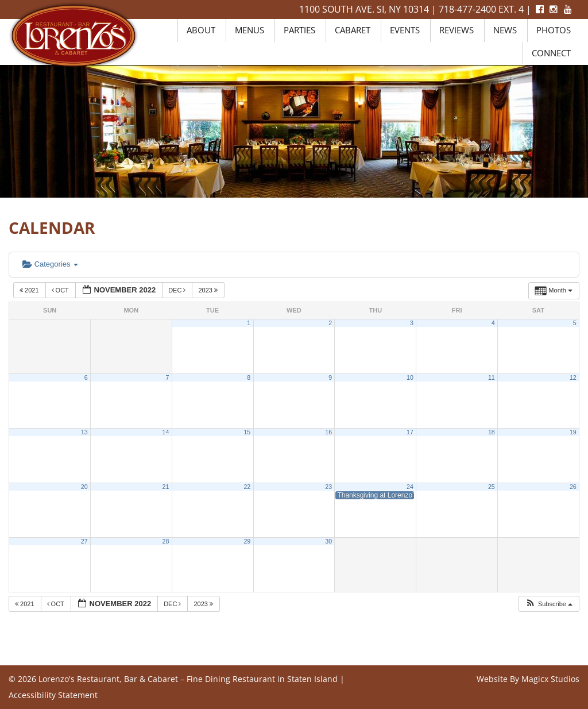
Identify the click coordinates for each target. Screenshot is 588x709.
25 (492, 487)
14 (166, 432)
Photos (554, 30)
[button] (549, 604)
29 (247, 541)
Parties (299, 30)
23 (328, 487)
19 (573, 432)
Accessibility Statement (53, 695)
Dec (178, 290)
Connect (551, 53)
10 (410, 377)
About (201, 30)
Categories (50, 264)
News (505, 30)
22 (247, 487)
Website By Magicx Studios (528, 679)
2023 (209, 290)
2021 (30, 290)
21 (166, 487)
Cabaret (353, 30)
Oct (61, 290)
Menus (249, 30)
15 (247, 432)
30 (328, 541)
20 (84, 487)
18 (492, 432)
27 (84, 541)
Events (405, 30)
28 (166, 541)
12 (573, 377)
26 (573, 487)
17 (410, 432)
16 (328, 432)
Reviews (457, 30)
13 (84, 432)
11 (492, 377)
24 (410, 487)
